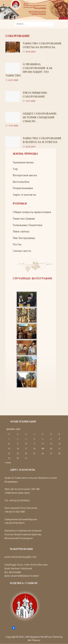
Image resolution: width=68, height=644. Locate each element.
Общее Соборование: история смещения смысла (40, 117)
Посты (17, 244)
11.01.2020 (13, 126)
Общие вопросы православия (32, 212)
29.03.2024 (30, 52)
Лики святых (21, 232)
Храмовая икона (23, 162)
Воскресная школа (25, 175)
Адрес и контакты (24, 195)
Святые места (22, 251)
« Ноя (8, 463)
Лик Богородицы (24, 238)
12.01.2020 (30, 101)
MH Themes (34, 640)
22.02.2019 (30, 147)
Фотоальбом (21, 182)
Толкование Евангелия (27, 225)
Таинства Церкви (24, 219)
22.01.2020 (13, 80)
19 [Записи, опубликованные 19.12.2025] (43, 449)
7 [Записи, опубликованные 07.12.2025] (59, 439)
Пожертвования (23, 188)
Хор (15, 169)
